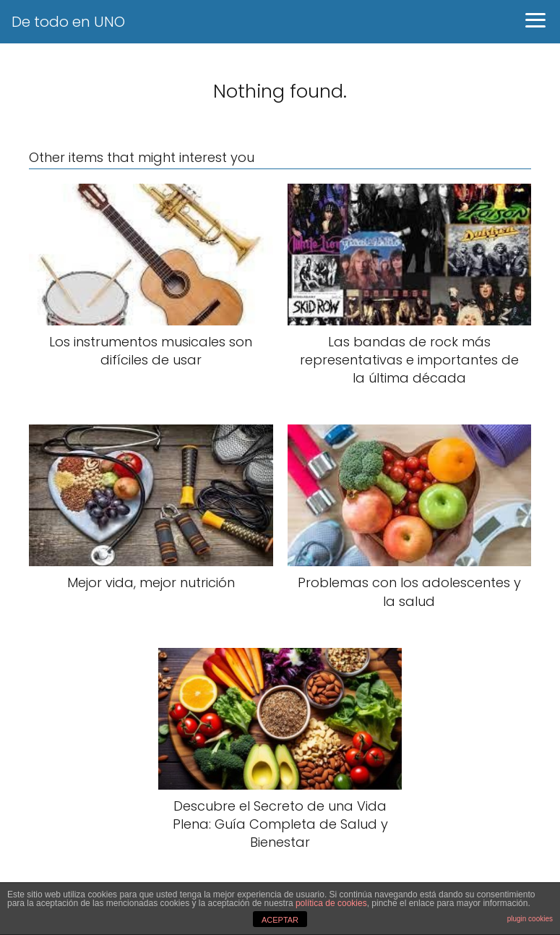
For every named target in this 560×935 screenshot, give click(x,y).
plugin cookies (530, 919)
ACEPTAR (280, 920)
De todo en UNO (68, 22)
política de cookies (331, 903)
